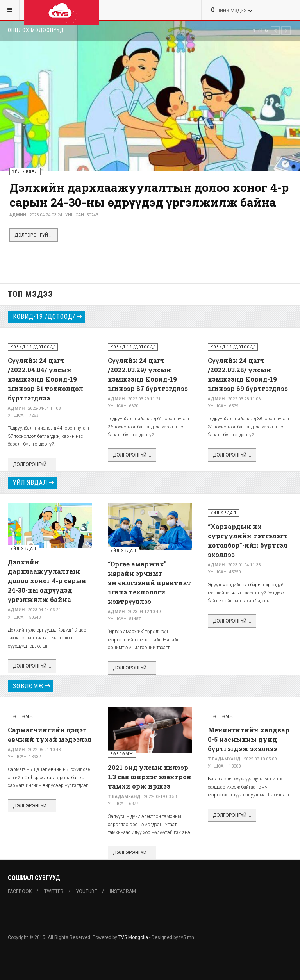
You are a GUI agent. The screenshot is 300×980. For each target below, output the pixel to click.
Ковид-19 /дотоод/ (44, 317)
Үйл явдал (30, 483)
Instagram (123, 891)
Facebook (20, 891)
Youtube (87, 891)
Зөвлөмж (28, 686)
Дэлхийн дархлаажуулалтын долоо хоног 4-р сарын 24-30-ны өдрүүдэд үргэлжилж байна (149, 195)
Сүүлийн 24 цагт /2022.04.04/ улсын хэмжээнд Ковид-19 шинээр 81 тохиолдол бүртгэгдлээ (46, 379)
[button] (275, 30)
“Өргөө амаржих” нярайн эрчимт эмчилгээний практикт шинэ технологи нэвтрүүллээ (150, 583)
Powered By (43, 961)
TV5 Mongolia (133, 937)
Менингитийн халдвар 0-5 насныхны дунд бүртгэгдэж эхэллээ (249, 739)
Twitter (54, 891)
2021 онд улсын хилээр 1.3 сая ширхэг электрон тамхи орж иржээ (150, 777)
